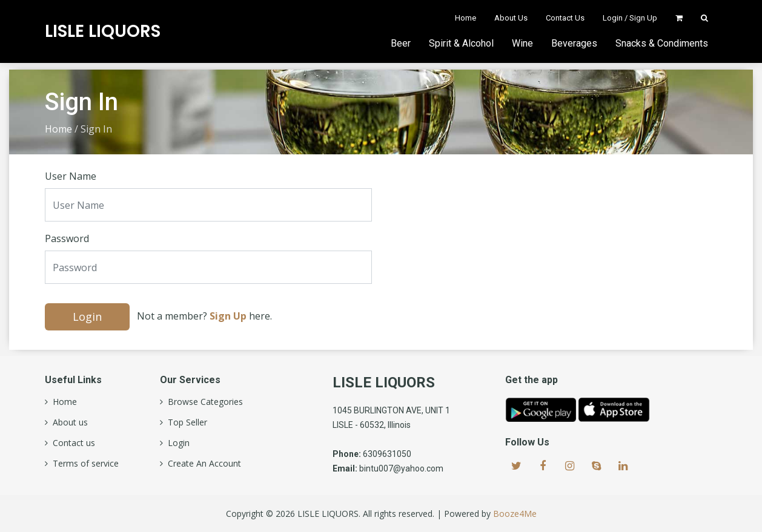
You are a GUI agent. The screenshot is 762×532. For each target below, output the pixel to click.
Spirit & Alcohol (461, 43)
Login (87, 317)
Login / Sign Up (630, 18)
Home (465, 18)
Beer (401, 43)
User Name (71, 176)
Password (67, 238)
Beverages (574, 43)
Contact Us (565, 18)
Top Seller (185, 422)
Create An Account (202, 464)
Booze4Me (515, 514)
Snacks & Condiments (662, 43)
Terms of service (83, 464)
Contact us (71, 443)
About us (68, 422)
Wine (522, 43)
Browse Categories (203, 402)
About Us (511, 18)
